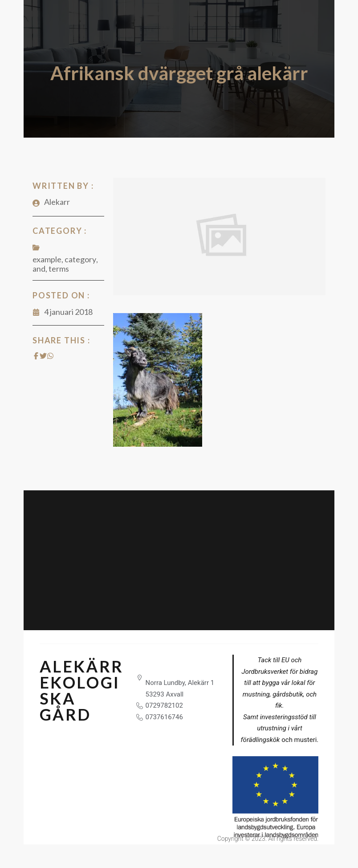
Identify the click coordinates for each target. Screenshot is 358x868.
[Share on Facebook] (36, 356)
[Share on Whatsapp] (50, 356)
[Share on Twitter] (43, 356)
